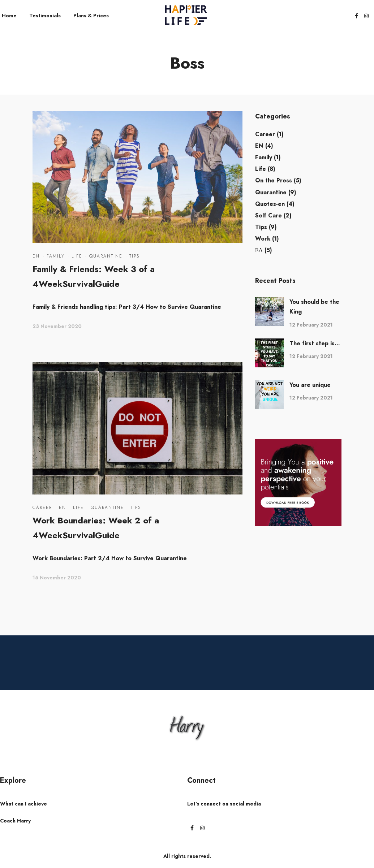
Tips (134, 256)
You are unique (310, 385)
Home (9, 16)
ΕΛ (259, 250)
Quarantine (106, 256)
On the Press (274, 180)
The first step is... (315, 343)
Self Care (268, 215)
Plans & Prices (91, 16)
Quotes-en (270, 204)
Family (56, 256)
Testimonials (45, 16)
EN (36, 256)
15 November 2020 (57, 578)
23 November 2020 (57, 326)
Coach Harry (15, 821)
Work (263, 239)
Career (42, 508)
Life (77, 256)
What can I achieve (23, 804)
